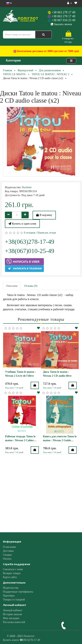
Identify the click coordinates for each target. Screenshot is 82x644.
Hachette (27, 187)
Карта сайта (10, 577)
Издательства (11, 588)
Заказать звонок (61, 24)
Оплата (7, 559)
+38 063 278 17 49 (63, 12)
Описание (12, 286)
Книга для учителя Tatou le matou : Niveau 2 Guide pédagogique (60, 440)
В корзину (44, 215)
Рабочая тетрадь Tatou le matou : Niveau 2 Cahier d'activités (20, 440)
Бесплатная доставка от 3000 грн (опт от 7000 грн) (46, 51)
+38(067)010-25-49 (30, 251)
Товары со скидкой (14, 600)
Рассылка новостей (14, 622)
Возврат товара (12, 573)
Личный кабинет (13, 610)
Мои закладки (11, 618)
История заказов (12, 614)
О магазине (9, 547)
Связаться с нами (13, 569)
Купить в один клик (22, 224)
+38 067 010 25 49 (63, 20)
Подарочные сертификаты (18, 592)
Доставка (8, 551)
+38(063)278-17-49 (30, 242)
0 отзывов (30, 233)
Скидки (7, 555)
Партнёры (9, 596)
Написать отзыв (47, 233)
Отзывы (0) (31, 286)
